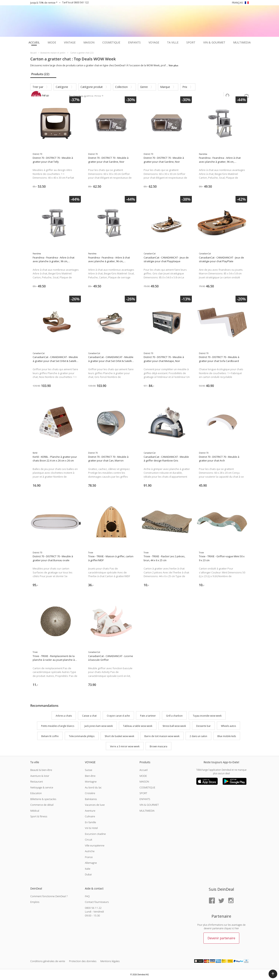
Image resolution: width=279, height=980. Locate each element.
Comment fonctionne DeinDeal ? (49, 896)
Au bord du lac (93, 787)
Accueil (144, 770)
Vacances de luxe (95, 805)
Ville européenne (95, 845)
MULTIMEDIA (147, 811)
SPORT (143, 793)
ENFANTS (145, 799)
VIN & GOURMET (149, 805)
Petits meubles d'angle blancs (58, 726)
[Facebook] (212, 901)
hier (237, 928)
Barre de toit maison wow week (162, 736)
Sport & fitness (39, 816)
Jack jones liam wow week (99, 726)
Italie (88, 869)
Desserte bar (203, 726)
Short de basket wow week (119, 736)
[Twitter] (221, 901)
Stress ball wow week (174, 726)
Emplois (35, 902)
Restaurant (37, 782)
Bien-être (90, 776)
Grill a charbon (174, 716)
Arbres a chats (64, 716)
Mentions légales (110, 961)
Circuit (88, 840)
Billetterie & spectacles (43, 799)
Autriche (90, 851)
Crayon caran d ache (118, 716)
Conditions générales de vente (48, 961)
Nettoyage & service (42, 787)
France (89, 857)
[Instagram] (231, 901)
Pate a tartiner (148, 716)
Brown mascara (158, 746)
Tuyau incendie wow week (207, 716)
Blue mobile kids (227, 736)
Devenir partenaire (221, 938)
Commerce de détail (42, 805)
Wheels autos (228, 726)
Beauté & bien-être (41, 770)
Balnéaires (91, 799)
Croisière (90, 793)
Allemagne (91, 863)
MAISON (144, 782)
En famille (90, 822)
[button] (273, 974)
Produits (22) (40, 74)
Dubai (88, 874)
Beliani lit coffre (50, 736)
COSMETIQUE (147, 787)
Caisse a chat (89, 716)
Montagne (91, 782)
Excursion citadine (95, 834)
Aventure (90, 811)
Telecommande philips (82, 736)
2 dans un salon (198, 736)
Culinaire (90, 816)
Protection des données (83, 961)
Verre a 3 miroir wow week (125, 746)
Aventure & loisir (40, 776)
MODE (143, 776)
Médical (35, 811)
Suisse (88, 770)
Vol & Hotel (91, 828)
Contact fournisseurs (97, 902)
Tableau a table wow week (138, 726)
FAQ (87, 896)
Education (36, 793)
